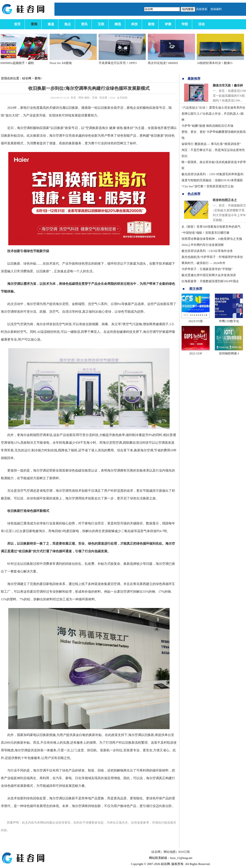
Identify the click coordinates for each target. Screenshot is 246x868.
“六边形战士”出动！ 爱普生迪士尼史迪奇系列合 (213, 108)
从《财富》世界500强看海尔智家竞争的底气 (211, 227)
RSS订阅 (184, 852)
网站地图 (170, 852)
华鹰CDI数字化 (229, 321)
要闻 (38, 78)
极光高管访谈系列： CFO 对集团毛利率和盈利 (212, 174)
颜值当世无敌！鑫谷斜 (228, 85)
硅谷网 (27, 78)
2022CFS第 (196, 321)
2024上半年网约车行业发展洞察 (203, 245)
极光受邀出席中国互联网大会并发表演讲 (209, 275)
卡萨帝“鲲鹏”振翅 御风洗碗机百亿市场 (207, 126)
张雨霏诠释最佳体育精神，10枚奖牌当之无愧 (212, 239)
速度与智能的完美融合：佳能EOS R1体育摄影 (212, 180)
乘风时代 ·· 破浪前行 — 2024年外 (203, 263)
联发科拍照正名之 (225, 200)
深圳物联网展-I (229, 353)
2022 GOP (196, 353)
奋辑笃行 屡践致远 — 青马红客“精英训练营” (211, 144)
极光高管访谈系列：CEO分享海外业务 (207, 251)
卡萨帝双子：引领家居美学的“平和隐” (207, 269)
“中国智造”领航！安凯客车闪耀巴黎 (205, 233)
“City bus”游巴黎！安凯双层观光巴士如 (208, 186)
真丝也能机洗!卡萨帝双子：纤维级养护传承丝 (212, 257)
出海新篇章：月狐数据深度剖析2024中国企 (210, 281)
